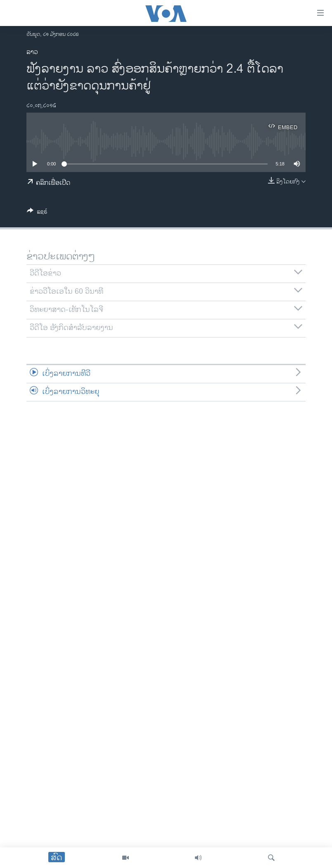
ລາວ (32, 52)
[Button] (37, 213)
